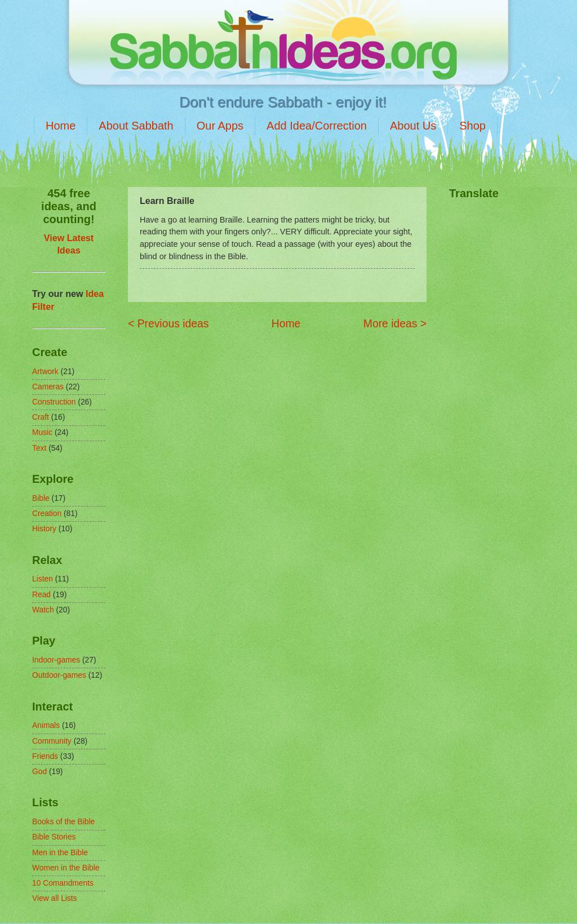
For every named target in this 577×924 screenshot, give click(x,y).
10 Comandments (63, 883)
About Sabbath (136, 126)
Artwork (45, 372)
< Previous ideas (168, 324)
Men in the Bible (60, 853)
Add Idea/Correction (317, 126)
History (44, 529)
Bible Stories (54, 837)
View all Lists (55, 898)
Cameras (48, 387)
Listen (43, 579)
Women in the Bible (66, 868)
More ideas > (395, 324)
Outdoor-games (59, 675)
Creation (47, 514)
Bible (41, 498)
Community (52, 741)
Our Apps (220, 126)
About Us (413, 126)
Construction (54, 402)
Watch (43, 610)
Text (39, 448)
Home (61, 126)
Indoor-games (56, 660)
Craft (41, 417)
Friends (45, 756)
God (39, 772)
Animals (46, 725)
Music (42, 432)
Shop (472, 126)
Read (41, 595)
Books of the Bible (63, 822)
